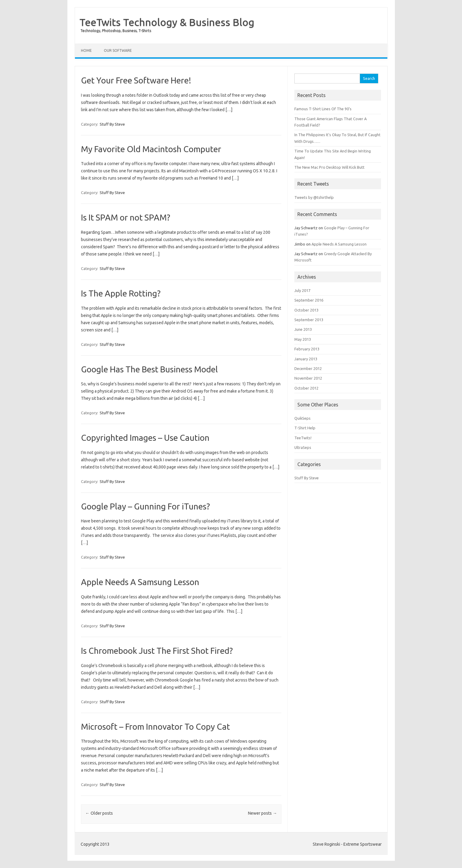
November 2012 (308, 378)
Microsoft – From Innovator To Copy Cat (155, 727)
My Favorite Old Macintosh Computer (151, 149)
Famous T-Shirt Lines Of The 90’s (323, 109)
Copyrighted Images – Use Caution (145, 438)
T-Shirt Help (305, 428)
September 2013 (309, 320)
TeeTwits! (303, 438)
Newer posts (262, 813)
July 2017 (302, 290)
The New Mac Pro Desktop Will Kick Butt (329, 167)
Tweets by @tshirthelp (314, 197)
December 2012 (308, 368)
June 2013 (303, 329)
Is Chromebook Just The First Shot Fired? (157, 651)
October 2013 (306, 310)
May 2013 (303, 339)
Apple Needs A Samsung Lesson (140, 582)
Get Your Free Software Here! (136, 80)
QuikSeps (302, 418)
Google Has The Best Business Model (149, 369)
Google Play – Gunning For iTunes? (145, 506)
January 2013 (306, 359)
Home (86, 50)
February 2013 (307, 349)
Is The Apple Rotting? (121, 293)
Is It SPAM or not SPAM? (126, 217)
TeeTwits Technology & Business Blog (167, 22)
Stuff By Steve (112, 124)
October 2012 (306, 388)
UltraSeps (303, 447)
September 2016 (309, 300)
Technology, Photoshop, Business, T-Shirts (116, 31)
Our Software (118, 50)
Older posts (99, 813)
